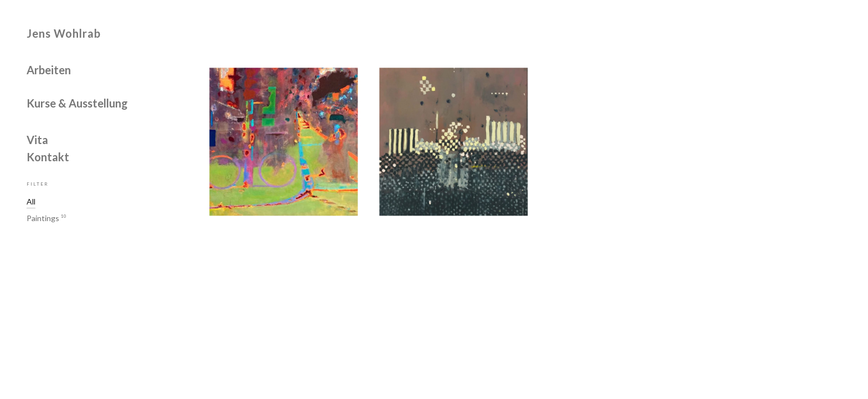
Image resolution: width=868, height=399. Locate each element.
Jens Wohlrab (64, 33)
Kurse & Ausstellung (77, 104)
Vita (37, 140)
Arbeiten (49, 70)
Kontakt (48, 157)
